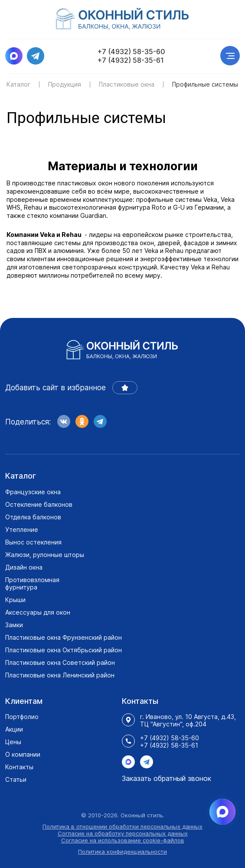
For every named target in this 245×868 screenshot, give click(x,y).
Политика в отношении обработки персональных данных (122, 826)
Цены (13, 742)
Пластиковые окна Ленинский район (60, 675)
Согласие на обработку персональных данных (123, 833)
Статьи (16, 779)
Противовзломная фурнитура (32, 583)
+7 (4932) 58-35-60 (131, 52)
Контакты (19, 767)
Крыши (15, 600)
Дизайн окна (24, 567)
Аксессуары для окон (38, 612)
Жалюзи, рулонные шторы (45, 555)
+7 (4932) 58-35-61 (131, 60)
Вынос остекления (33, 542)
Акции (14, 729)
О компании (23, 754)
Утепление (22, 530)
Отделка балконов (33, 517)
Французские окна (33, 492)
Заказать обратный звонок (167, 778)
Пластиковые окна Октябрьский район (64, 650)
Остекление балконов (39, 504)
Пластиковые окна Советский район (60, 662)
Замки (14, 625)
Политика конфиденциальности (122, 852)
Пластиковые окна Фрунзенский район (64, 637)
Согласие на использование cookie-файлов (123, 840)
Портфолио (22, 717)
